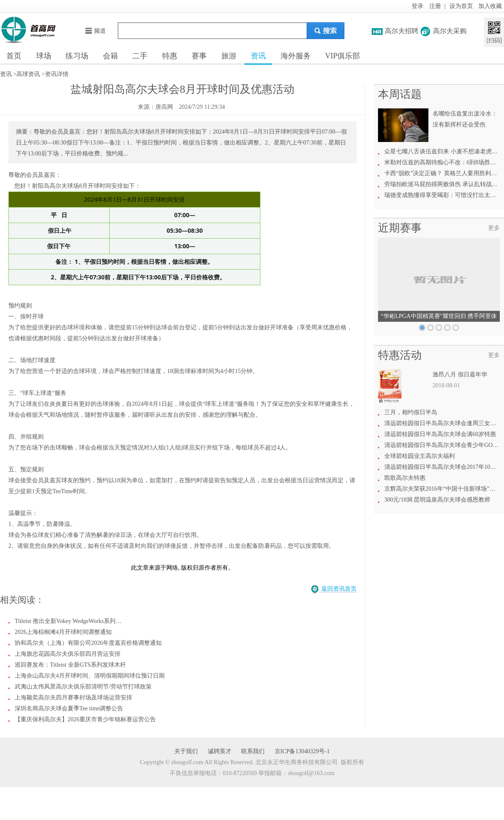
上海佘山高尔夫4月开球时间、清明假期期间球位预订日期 (90, 676)
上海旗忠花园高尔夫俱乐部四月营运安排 (68, 654)
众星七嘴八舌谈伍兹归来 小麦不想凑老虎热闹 (444, 151)
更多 (494, 228)
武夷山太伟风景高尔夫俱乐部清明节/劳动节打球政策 (83, 687)
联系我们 (253, 751)
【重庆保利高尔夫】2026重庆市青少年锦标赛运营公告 (85, 719)
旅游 (229, 56)
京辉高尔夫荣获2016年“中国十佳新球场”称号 (443, 489)
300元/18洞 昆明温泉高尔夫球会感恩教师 (437, 500)
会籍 (110, 56)
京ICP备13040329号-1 (302, 751)
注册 (435, 6)
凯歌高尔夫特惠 (405, 478)
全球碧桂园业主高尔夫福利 (420, 456)
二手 (140, 56)
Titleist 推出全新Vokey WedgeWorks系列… (68, 621)
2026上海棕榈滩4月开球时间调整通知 (63, 632)
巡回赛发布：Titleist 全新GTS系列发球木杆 (70, 665)
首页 (14, 56)
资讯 (258, 56)
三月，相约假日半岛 (411, 412)
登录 (417, 6)
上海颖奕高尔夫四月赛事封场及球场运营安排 (73, 698)
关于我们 (186, 751)
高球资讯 (28, 74)
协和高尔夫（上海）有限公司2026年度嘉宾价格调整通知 (88, 643)
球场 (44, 56)
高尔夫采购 (450, 31)
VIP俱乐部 (343, 56)
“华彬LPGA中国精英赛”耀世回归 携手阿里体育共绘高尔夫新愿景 (439, 317)
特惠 (170, 56)
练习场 (77, 56)
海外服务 (296, 56)
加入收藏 (490, 6)
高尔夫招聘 (402, 31)
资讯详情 (57, 74)
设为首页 (461, 6)
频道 (95, 31)
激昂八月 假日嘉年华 (460, 375)
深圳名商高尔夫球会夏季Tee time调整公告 (69, 708)
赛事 (199, 56)
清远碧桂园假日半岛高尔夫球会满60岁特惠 (440, 434)
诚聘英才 (220, 751)
